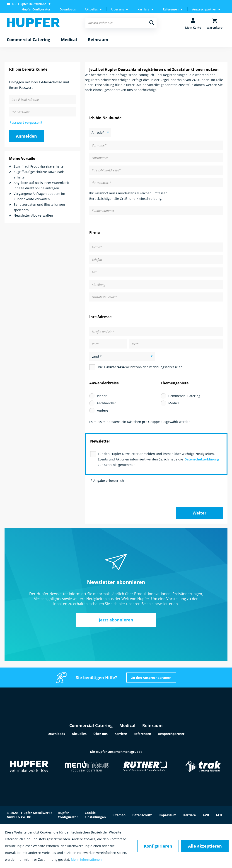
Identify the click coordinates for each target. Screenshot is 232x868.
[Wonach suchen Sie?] (121, 23)
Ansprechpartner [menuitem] (204, 9)
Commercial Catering (184, 396)
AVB (206, 815)
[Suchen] (152, 23)
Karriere (121, 734)
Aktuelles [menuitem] (91, 9)
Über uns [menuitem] (118, 9)
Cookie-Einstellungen (95, 815)
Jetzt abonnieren (116, 620)
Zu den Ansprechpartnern (151, 678)
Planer (102, 396)
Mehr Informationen (86, 859)
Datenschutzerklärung (202, 459)
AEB (219, 815)
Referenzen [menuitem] (171, 9)
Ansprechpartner (171, 734)
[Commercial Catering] (28, 40)
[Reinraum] (98, 40)
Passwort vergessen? (26, 122)
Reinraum (152, 725)
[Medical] (69, 40)
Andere (103, 410)
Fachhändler (106, 403)
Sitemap (119, 815)
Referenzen (142, 734)
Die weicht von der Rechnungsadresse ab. (141, 367)
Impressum (168, 815)
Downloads (68, 9)
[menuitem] (30, 4)
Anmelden (26, 136)
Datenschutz (142, 815)
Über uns (100, 734)
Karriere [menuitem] (143, 9)
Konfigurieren (158, 846)
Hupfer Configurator (36, 9)
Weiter (199, 513)
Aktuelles (79, 734)
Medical (174, 403)
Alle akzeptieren (205, 846)
